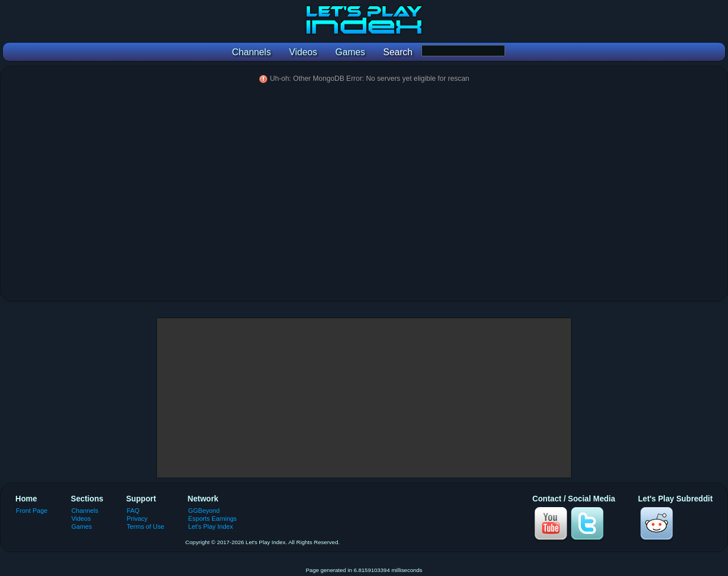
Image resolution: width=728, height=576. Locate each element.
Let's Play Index (211, 526)
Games (82, 526)
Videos (81, 519)
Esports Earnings (212, 519)
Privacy (137, 519)
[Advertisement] (364, 398)
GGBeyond (204, 511)
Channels (85, 511)
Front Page (32, 511)
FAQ (133, 511)
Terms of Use (146, 526)
